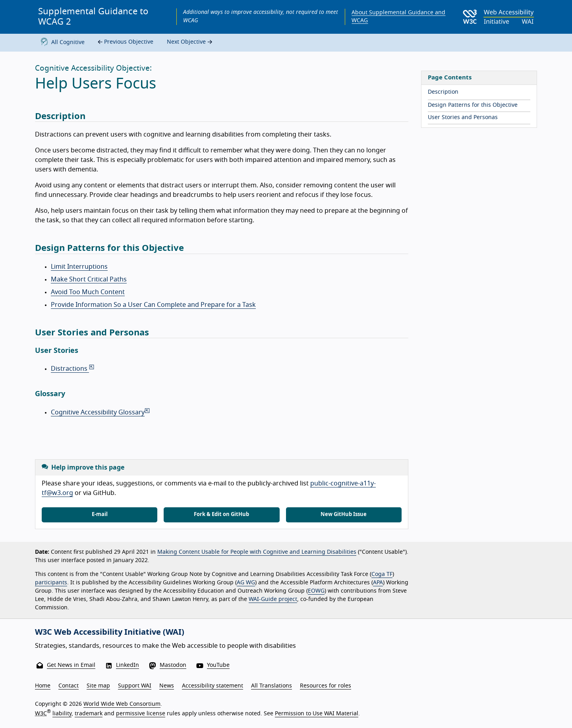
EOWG (316, 591)
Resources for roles (326, 686)
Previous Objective (125, 42)
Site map (98, 686)
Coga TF (382, 574)
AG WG (246, 583)
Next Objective (190, 42)
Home (43, 686)
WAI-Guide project (273, 599)
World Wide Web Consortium (122, 704)
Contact (69, 686)
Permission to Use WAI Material (317, 714)
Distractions (73, 369)
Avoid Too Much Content (88, 292)
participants (51, 583)
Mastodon (173, 665)
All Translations (272, 686)
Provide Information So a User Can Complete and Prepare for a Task (153, 305)
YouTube (218, 665)
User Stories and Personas (463, 117)
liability (62, 714)
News (167, 686)
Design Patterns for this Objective (473, 105)
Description (443, 92)
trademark (89, 714)
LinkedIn (128, 665)
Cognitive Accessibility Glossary (101, 412)
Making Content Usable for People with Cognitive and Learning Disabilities (257, 552)
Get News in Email (71, 665)
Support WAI (135, 686)
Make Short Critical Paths (89, 279)
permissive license (141, 714)
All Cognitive (61, 43)
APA (378, 583)
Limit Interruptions (79, 267)
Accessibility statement (213, 686)
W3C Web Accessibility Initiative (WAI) (110, 632)
